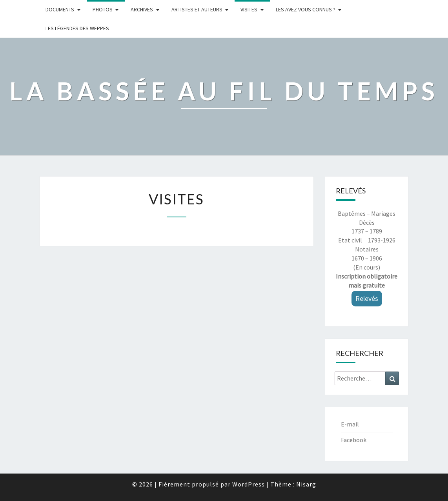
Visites (249, 9)
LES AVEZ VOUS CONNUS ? (306, 9)
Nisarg (306, 484)
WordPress (249, 484)
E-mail (350, 424)
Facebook (354, 440)
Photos (103, 9)
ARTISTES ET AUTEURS (197, 9)
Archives (142, 9)
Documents (60, 9)
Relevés (367, 298)
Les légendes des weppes (77, 28)
